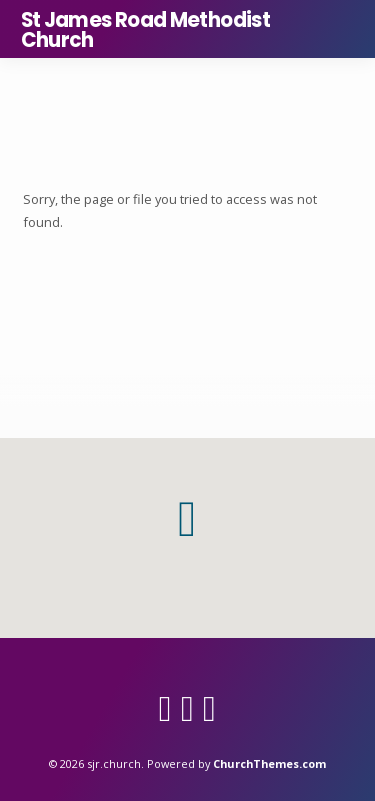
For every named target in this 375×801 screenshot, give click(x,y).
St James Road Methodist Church (146, 30)
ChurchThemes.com (269, 763)
